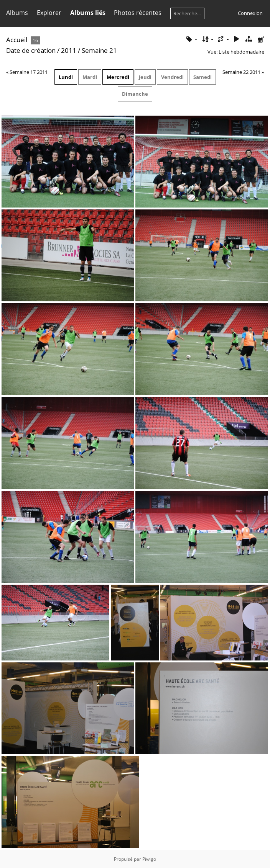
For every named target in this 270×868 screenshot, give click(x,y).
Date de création (31, 50)
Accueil (17, 40)
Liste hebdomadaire (241, 52)
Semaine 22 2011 (241, 72)
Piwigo (149, 859)
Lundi (66, 77)
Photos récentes (138, 13)
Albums (17, 13)
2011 (69, 50)
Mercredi (118, 77)
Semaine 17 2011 (29, 72)
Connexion (250, 13)
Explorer (49, 13)
